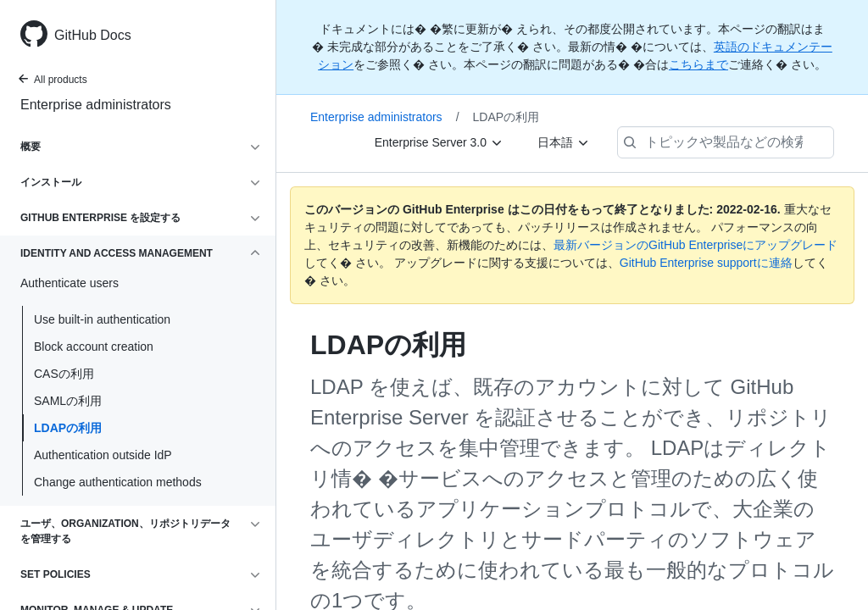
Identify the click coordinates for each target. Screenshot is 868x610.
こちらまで (698, 64)
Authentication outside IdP (103, 455)
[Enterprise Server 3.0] (439, 142)
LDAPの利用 (68, 428)
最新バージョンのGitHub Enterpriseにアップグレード (696, 245)
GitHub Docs (93, 35)
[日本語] (564, 142)
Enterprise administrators (96, 105)
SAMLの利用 (68, 401)
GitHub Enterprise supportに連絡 (706, 263)
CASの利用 (64, 374)
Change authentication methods (118, 482)
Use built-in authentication (102, 319)
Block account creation (94, 347)
